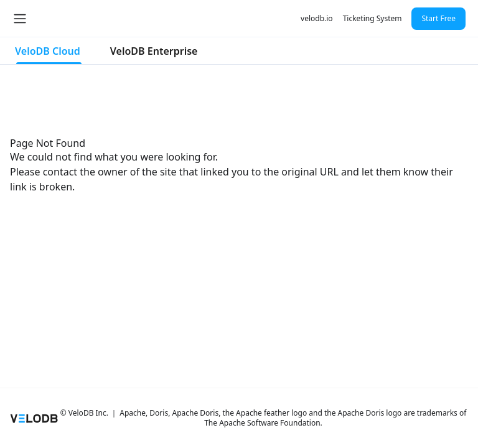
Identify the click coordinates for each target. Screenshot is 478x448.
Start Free (438, 18)
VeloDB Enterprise (154, 51)
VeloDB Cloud (48, 51)
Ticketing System (373, 18)
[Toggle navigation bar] (20, 19)
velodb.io (317, 18)
